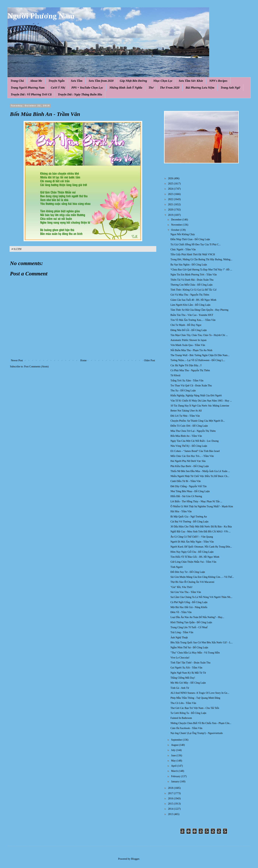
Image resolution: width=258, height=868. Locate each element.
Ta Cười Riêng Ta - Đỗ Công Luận (188, 713)
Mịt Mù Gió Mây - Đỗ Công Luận (188, 683)
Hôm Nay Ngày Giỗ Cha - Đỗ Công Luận (192, 552)
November (177, 225)
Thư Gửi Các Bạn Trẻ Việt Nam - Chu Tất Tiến (195, 708)
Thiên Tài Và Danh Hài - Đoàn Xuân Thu (192, 280)
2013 (171, 814)
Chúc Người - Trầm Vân (183, 249)
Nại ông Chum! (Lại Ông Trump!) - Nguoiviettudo (197, 733)
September (177, 740)
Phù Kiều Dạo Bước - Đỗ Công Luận (190, 466)
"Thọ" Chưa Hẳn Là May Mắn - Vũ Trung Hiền (195, 653)
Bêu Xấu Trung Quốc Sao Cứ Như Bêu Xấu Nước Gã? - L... (202, 643)
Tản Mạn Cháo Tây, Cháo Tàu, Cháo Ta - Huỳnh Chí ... (199, 335)
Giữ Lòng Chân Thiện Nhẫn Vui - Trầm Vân (193, 562)
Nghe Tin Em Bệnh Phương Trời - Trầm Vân (194, 275)
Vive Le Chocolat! (180, 658)
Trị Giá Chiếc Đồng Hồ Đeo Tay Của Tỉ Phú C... (196, 245)
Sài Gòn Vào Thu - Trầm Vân (186, 592)
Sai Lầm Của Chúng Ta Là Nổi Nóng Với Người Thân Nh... (201, 597)
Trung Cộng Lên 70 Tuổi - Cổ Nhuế (189, 627)
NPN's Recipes (218, 81)
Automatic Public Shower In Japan (188, 340)
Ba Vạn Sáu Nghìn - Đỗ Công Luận (189, 265)
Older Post (150, 360)
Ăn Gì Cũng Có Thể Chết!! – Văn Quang (192, 537)
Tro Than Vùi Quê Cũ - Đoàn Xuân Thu (191, 386)
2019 (171, 215)
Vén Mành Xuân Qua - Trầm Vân (188, 345)
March (175, 771)
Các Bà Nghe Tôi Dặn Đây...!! (186, 365)
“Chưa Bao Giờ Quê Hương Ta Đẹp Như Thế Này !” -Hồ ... (201, 270)
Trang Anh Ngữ (230, 88)
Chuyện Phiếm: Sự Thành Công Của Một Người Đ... (198, 421)
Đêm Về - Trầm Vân (181, 612)
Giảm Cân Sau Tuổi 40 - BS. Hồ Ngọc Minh (193, 300)
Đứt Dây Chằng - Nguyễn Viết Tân (189, 486)
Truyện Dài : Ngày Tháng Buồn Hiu (80, 94)
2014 (171, 809)
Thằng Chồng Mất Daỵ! (183, 678)
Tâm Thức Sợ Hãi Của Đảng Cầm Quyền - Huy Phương (199, 310)
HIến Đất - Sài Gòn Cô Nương (186, 496)
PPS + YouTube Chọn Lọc (87, 88)
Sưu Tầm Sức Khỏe (191, 81)
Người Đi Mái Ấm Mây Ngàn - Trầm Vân (192, 542)
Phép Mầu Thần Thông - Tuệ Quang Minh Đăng (195, 698)
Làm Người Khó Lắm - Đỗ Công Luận (190, 305)
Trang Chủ (17, 81)
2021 (171, 204)
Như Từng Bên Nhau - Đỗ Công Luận (190, 491)
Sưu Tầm (77, 81)
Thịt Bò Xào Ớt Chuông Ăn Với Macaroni (192, 582)
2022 (171, 199)
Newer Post (17, 360)
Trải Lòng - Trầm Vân (182, 632)
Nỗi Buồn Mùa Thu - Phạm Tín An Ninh (191, 350)
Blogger (135, 859)
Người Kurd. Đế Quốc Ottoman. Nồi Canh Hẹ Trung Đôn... (201, 547)
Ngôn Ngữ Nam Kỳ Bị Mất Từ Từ (188, 673)
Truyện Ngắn (57, 81)
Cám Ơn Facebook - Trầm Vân (186, 728)
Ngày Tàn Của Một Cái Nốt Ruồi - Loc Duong (195, 441)
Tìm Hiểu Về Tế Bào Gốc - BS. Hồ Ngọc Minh (195, 557)
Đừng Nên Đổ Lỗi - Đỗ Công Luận (189, 330)
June (174, 755)
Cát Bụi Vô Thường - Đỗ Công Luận (189, 522)
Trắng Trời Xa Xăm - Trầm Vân (187, 381)
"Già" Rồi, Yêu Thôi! (181, 587)
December (177, 220)
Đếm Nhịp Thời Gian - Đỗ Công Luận (190, 239)
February (176, 776)
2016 (171, 798)
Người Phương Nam (41, 16)
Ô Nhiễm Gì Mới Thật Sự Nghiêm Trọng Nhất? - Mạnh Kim (202, 506)
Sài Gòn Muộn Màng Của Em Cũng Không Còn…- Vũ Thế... (202, 577)
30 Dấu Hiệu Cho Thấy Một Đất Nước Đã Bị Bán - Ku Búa (201, 527)
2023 (171, 194)
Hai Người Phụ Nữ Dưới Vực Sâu (188, 461)
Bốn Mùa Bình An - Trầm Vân (186, 436)
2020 (171, 210)
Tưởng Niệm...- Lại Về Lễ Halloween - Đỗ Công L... (198, 360)
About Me (36, 81)
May (174, 761)
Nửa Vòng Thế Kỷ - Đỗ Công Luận (189, 446)
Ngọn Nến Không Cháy (183, 234)
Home (83, 360)
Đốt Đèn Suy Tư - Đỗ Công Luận (188, 572)
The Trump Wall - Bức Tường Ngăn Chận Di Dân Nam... (200, 355)
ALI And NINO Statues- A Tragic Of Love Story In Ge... (200, 693)
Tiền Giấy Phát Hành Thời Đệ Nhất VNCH (193, 254)
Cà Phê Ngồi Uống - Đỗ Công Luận (189, 602)
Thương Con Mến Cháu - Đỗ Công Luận (191, 285)
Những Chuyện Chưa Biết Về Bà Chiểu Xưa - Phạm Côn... (201, 723)
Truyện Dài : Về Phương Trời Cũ (31, 94)
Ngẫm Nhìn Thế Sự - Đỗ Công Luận (189, 647)
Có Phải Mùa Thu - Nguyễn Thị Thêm (190, 370)
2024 (171, 189)
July (174, 750)
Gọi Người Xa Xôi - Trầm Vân (186, 668)
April (174, 766)
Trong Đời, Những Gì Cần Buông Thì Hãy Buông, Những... (201, 259)
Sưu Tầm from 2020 (101, 81)
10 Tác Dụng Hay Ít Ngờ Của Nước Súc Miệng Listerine (200, 406)
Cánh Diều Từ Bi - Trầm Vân (186, 481)
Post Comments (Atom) (36, 367)
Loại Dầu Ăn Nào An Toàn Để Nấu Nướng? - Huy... (197, 617)
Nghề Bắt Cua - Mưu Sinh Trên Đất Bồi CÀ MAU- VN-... (201, 532)
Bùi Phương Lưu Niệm (200, 88)
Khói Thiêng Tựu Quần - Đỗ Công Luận (191, 622)
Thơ (151, 88)
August (175, 745)
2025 (171, 184)
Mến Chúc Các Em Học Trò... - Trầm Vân (192, 456)
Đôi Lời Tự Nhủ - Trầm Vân (185, 416)
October (176, 230)
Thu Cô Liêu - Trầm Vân (183, 703)
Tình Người (177, 567)
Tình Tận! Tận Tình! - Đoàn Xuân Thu (190, 663)
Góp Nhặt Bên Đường (133, 81)
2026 (171, 178)
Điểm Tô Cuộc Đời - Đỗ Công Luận (189, 426)
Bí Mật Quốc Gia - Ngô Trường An (189, 517)
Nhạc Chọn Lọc (163, 81)
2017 (171, 793)
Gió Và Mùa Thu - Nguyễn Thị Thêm (190, 295)
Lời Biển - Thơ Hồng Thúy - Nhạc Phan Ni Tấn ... (196, 501)
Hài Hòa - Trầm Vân (181, 511)
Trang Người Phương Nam (28, 88)
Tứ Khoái (175, 375)
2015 (171, 804)
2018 (171, 788)
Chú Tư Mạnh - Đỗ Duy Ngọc (186, 325)
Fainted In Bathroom (181, 718)
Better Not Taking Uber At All (186, 411)
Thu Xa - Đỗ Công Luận (183, 391)
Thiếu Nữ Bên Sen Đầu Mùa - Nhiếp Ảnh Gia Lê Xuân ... (200, 471)
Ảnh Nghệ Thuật (179, 638)
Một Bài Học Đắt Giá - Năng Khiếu (189, 607)
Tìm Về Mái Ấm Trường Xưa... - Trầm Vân (193, 320)
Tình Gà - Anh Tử (180, 688)
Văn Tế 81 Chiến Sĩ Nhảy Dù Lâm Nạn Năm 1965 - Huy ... (201, 401)
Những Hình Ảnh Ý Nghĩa (126, 88)
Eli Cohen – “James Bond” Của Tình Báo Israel (195, 451)
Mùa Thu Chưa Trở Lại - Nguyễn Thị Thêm (193, 431)
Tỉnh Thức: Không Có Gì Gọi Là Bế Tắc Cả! (194, 290)
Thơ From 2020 (170, 88)
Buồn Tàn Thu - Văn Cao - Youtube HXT (192, 315)
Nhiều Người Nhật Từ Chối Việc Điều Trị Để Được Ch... (200, 476)
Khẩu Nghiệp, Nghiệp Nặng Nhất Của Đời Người (196, 396)
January (175, 782)
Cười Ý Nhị (58, 88)
